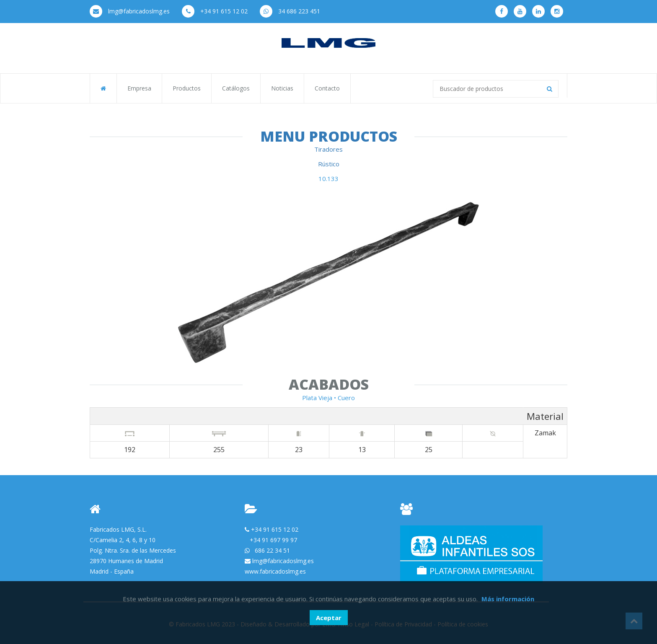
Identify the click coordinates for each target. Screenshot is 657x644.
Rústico (329, 164)
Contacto (327, 88)
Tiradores (328, 149)
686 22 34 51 (272, 550)
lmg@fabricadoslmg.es (130, 11)
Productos (187, 88)
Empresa (139, 88)
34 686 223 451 (290, 11)
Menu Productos (329, 136)
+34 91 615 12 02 (215, 11)
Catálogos (236, 88)
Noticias (282, 88)
